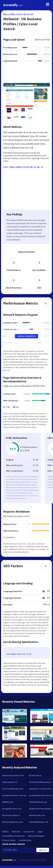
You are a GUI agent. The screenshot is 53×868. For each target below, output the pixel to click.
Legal (40, 832)
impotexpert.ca (10, 782)
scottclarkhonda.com (13, 789)
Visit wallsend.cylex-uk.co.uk (23, 167)
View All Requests (27, 336)
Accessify (13, 5)
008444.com (8, 802)
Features (16, 832)
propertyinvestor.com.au (14, 795)
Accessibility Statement (13, 836)
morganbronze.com (12, 809)
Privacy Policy (9, 840)
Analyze (43, 850)
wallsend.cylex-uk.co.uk (18, 14)
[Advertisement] (26, 74)
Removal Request (36, 836)
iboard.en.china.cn (11, 815)
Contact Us (29, 832)
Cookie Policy (25, 840)
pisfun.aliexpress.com (13, 822)
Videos (5, 832)
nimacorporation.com (13, 775)
